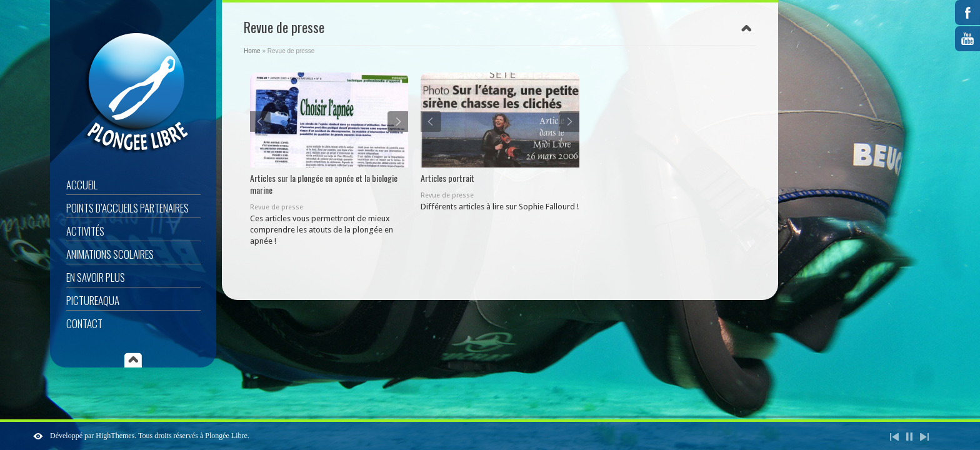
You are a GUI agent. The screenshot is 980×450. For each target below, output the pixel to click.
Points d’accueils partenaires (127, 208)
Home (252, 51)
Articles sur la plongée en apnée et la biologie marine (324, 184)
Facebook (967, 12)
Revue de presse (277, 207)
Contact (84, 323)
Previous (260, 122)
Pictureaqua (93, 300)
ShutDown (38, 436)
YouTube (967, 39)
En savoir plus (96, 277)
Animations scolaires (110, 254)
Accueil (82, 185)
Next (398, 122)
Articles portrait (447, 178)
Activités (85, 231)
